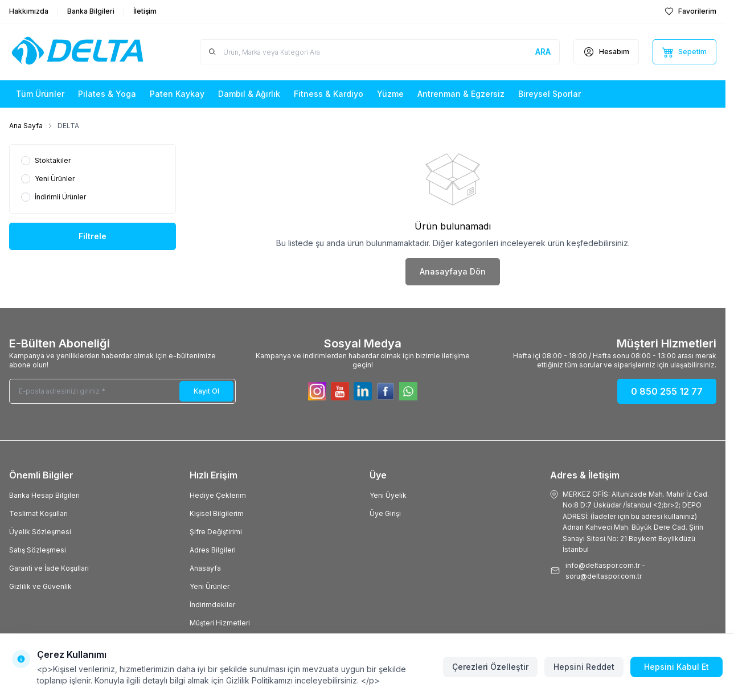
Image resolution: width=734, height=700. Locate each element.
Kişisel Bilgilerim (217, 513)
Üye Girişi (385, 513)
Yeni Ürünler (210, 586)
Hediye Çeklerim (218, 495)
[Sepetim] (684, 52)
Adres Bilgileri (213, 550)
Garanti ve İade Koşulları (49, 568)
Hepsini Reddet (584, 667)
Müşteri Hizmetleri (220, 623)
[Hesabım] (606, 52)
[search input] (380, 52)
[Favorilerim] (690, 11)
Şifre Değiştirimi (216, 532)
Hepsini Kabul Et (676, 667)
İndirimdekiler (212, 605)
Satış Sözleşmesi (38, 550)
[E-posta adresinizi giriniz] (122, 391)
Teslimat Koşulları (38, 513)
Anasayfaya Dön (453, 271)
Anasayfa (205, 568)
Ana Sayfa (26, 126)
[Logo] (77, 52)
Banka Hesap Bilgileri (44, 495)
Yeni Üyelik (388, 495)
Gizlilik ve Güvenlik (40, 586)
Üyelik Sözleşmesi (40, 532)
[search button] (543, 52)
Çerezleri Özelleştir (490, 667)
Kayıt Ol (206, 391)
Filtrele (93, 236)
